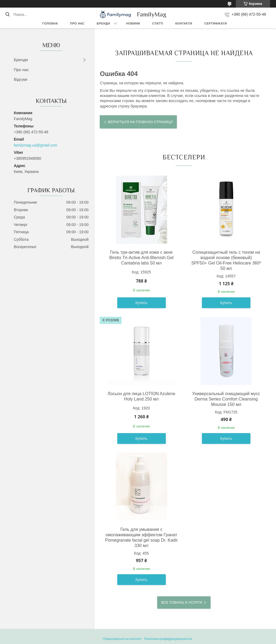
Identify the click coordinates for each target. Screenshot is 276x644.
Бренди (103, 23)
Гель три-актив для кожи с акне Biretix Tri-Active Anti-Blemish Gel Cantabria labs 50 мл (141, 258)
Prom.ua (161, 634)
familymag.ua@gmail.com (35, 145)
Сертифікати (216, 23)
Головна (50, 23)
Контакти (184, 23)
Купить (141, 303)
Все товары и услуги (182, 602)
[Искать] (7, 15)
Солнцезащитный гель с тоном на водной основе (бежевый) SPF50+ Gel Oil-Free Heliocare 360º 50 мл (226, 260)
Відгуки (20, 79)
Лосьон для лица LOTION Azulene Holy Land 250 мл (141, 396)
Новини (133, 23)
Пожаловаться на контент (122, 639)
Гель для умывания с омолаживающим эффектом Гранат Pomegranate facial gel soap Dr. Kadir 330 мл (141, 537)
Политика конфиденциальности (168, 639)
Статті (158, 23)
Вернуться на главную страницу (140, 122)
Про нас (77, 23)
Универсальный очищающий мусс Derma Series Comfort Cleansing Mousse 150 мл (226, 399)
